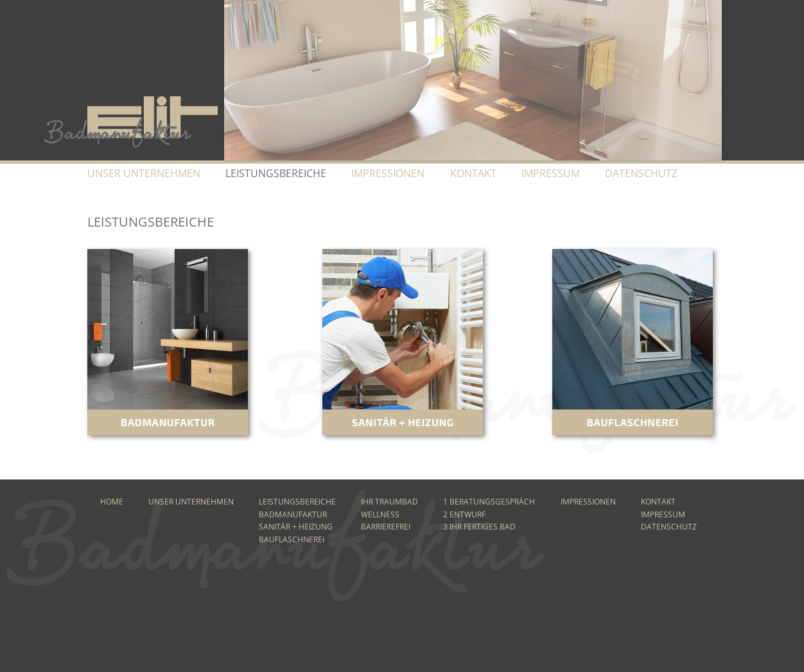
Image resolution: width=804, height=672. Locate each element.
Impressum (551, 173)
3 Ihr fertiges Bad (479, 527)
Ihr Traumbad (389, 502)
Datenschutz (641, 173)
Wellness (380, 514)
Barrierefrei (386, 527)
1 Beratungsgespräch (489, 502)
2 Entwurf (464, 514)
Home (112, 502)
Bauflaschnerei (292, 539)
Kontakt (473, 173)
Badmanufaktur (293, 514)
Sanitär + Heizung (296, 527)
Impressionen (388, 173)
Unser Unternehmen (144, 173)
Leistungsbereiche (297, 502)
